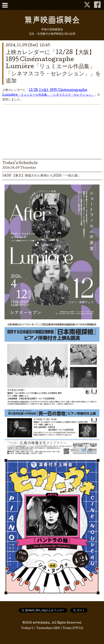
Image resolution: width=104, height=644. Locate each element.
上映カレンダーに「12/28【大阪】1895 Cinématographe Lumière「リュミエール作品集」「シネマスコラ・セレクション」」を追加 (53, 67)
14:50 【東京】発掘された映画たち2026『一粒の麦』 (42, 176)
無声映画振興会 (41, 623)
